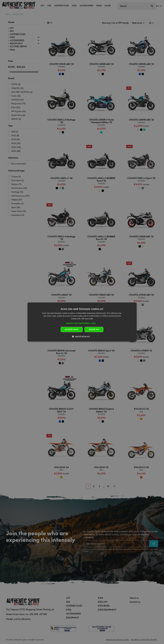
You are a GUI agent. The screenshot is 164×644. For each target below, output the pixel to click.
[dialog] (82, 322)
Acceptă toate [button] (72, 329)
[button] (82, 323)
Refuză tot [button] (94, 329)
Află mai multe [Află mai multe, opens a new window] (87, 319)
